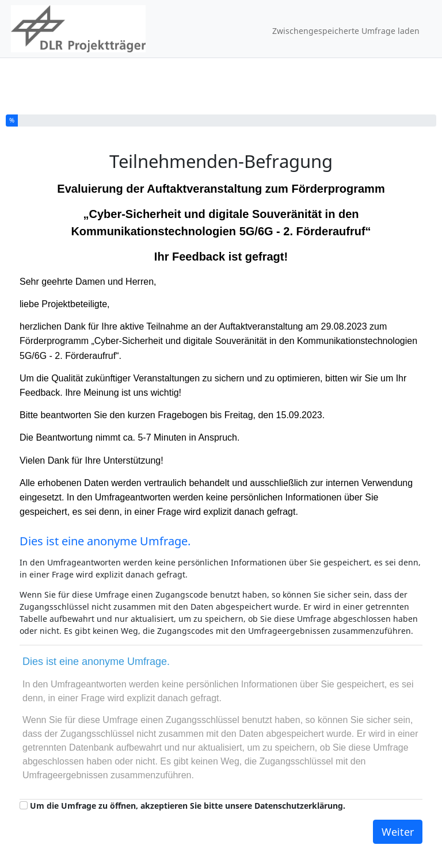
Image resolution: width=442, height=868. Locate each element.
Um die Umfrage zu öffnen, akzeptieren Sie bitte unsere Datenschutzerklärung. (188, 806)
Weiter (398, 832)
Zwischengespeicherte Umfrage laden (346, 31)
